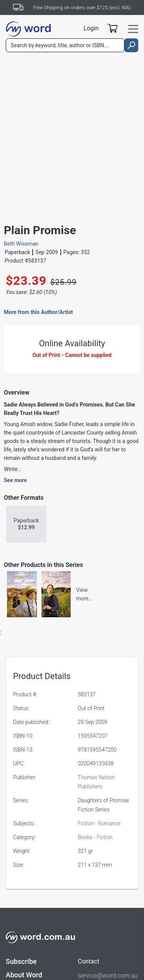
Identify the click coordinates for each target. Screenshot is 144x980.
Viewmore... (81, 594)
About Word (24, 975)
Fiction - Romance (99, 823)
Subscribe (21, 961)
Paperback (26, 524)
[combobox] (65, 45)
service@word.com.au (108, 976)
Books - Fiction (95, 837)
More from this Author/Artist (38, 312)
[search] (131, 45)
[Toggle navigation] (133, 29)
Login (91, 28)
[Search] (65, 45)
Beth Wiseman (21, 244)
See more (15, 480)
